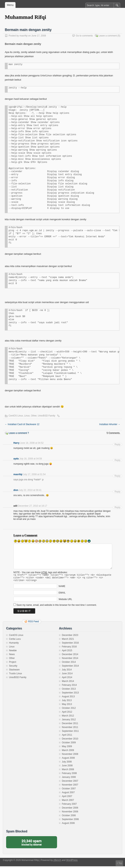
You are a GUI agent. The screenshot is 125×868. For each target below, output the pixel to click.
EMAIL (62, 594)
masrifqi (24, 36)
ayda (16, 459)
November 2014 (70, 660)
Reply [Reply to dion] (117, 492)
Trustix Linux (16, 675)
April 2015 (67, 652)
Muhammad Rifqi (25, 17)
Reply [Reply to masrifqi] (117, 476)
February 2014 (69, 687)
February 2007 (69, 806)
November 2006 (70, 813)
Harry (16, 443)
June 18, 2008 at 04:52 (32, 443)
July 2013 (67, 702)
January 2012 (69, 721)
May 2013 (67, 706)
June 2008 (67, 767)
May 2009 (67, 748)
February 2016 (69, 648)
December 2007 (70, 783)
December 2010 (70, 740)
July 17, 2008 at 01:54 (34, 474)
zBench (57, 862)
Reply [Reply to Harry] (117, 444)
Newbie (13, 652)
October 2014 (69, 664)
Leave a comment (108, 36)
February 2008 (69, 775)
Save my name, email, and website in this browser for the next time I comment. (57, 607)
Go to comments (84, 36)
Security (13, 668)
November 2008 (70, 756)
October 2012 (69, 710)
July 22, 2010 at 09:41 (30, 490)
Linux (27, 416)
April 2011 (67, 737)
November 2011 (70, 729)
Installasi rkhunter (110, 424)
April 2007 (67, 798)
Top (120, 863)
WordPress (72, 862)
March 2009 (68, 752)
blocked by (32, 844)
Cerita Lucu (15, 641)
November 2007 (70, 786)
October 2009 (69, 744)
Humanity (14, 645)
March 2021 (68, 641)
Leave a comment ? (19, 433)
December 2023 (70, 637)
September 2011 (70, 733)
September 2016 (70, 645)
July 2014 (67, 671)
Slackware (14, 671)
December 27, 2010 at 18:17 (33, 506)
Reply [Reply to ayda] (117, 460)
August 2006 (68, 825)
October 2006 (69, 817)
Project (13, 664)
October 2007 (69, 790)
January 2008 (69, 779)
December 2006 (70, 809)
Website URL (65, 601)
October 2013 (69, 691)
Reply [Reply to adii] (117, 507)
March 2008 (68, 771)
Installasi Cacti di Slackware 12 (22, 424)
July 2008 (67, 763)
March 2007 (68, 802)
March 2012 (68, 717)
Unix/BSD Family (47, 416)
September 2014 (70, 668)
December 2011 (70, 725)
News (12, 656)
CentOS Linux (16, 416)
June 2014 (67, 675)
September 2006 (70, 821)
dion (16, 490)
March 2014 (68, 683)
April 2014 (67, 679)
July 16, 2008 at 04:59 (31, 459)
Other (34, 416)
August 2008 (68, 760)
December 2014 (70, 656)
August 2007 (68, 794)
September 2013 (70, 694)
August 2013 (68, 698)
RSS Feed (33, 623)
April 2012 (67, 714)
